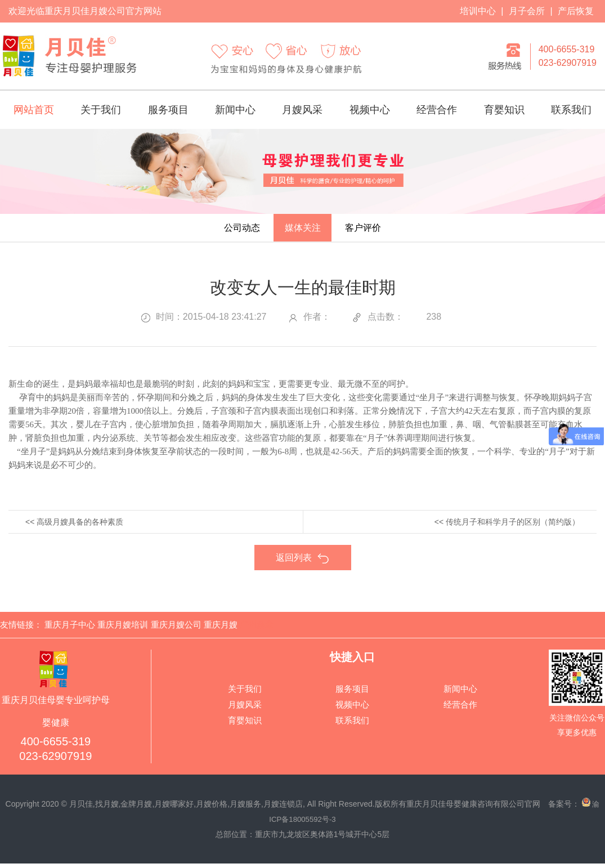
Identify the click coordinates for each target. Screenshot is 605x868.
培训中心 (478, 11)
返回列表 (303, 564)
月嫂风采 (302, 110)
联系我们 (571, 110)
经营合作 (437, 110)
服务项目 (168, 110)
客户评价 (379, 231)
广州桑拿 (257, 630)
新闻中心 (235, 110)
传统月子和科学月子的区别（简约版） (513, 528)
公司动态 (226, 231)
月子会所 (527, 11)
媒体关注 (303, 231)
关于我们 (101, 110)
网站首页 (34, 110)
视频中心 (370, 110)
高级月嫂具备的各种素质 (80, 528)
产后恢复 (576, 11)
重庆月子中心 (70, 630)
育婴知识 (504, 110)
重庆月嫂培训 (123, 630)
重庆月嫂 (221, 630)
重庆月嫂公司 (176, 630)
